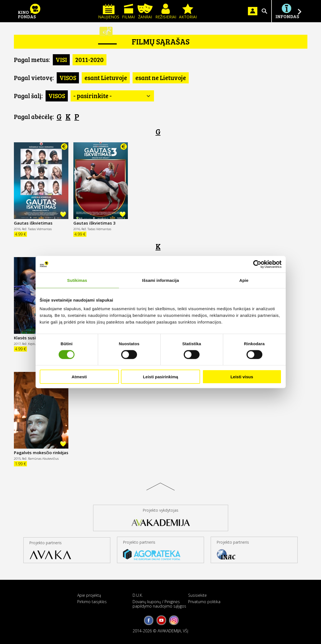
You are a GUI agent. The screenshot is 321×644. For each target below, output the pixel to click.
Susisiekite (197, 595)
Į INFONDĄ (287, 11)
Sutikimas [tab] (77, 280)
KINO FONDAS (29, 11)
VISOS (68, 78)
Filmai (128, 12)
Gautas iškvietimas (33, 223)
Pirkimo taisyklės (92, 602)
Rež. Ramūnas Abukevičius (40, 458)
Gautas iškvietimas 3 (94, 223)
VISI (61, 59)
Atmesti (79, 377)
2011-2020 (89, 59)
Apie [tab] (244, 280)
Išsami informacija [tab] (160, 280)
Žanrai (145, 12)
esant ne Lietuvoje (161, 78)
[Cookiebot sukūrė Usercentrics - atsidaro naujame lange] (257, 264)
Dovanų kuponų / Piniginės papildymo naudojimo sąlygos (159, 604)
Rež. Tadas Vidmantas (37, 229)
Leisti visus (242, 377)
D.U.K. (138, 595)
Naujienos (109, 12)
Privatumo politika (204, 602)
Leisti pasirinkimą (160, 377)
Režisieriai (166, 12)
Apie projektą (89, 595)
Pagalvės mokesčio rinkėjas (41, 452)
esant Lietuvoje (106, 78)
